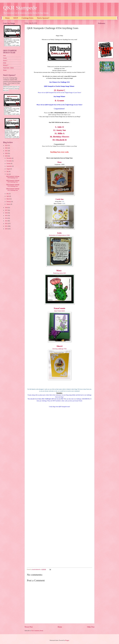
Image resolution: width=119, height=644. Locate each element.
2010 (6, 232)
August (8, 172)
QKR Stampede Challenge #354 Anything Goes (13, 180)
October (9, 167)
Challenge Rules (27, 18)
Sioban (5, 72)
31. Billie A (59, 133)
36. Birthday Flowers (59, 137)
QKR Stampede (20, 8)
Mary (59, 270)
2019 (6, 159)
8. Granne (60, 101)
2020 (6, 157)
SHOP (16, 18)
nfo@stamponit (59, 113)
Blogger (67, 640)
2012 (6, 227)
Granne (5, 60)
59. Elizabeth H (59, 140)
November (9, 164)
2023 (6, 149)
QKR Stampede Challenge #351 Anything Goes (13, 193)
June (8, 177)
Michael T (6, 67)
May (8, 197)
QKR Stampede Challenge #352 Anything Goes (13, 189)
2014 (6, 221)
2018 (6, 211)
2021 (6, 154)
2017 (6, 213)
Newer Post (29, 627)
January (9, 207)
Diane (60, 162)
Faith (4, 57)
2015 (6, 219)
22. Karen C (59, 90)
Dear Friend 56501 (60, 311)
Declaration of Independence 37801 (60, 235)
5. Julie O (59, 127)
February (9, 205)
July (8, 175)
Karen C (5, 62)
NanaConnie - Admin (8, 69)
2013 (6, 224)
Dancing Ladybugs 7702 (59, 349)
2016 (6, 216)
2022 (6, 151)
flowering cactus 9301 (60, 273)
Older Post (91, 627)
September (9, 169)
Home (7, 18)
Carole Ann (59, 199)
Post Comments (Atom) (37, 631)
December (9, 161)
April (8, 199)
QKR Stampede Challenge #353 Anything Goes (13, 184)
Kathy (59, 233)
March (8, 202)
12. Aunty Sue (59, 130)
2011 (6, 229)
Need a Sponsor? (43, 18)
